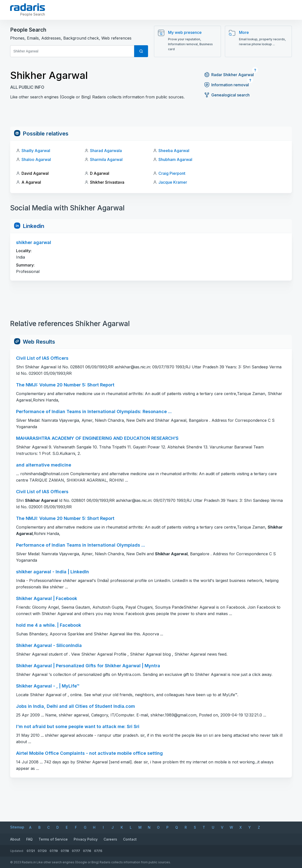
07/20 (42, 851)
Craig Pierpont (172, 173)
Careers (110, 839)
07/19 (54, 851)
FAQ (29, 839)
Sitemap (17, 827)
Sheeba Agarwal (174, 151)
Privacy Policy (86, 839)
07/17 (76, 851)
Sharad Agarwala (106, 151)
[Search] (141, 51)
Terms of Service (53, 839)
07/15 (98, 851)
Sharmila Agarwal (106, 159)
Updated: (17, 851)
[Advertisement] (151, 115)
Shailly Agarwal (36, 151)
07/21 (31, 851)
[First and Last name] (72, 51)
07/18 (65, 851)
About (15, 839)
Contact (130, 839)
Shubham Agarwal (175, 159)
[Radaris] (28, 7)
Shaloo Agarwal (36, 159)
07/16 (87, 851)
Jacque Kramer (173, 182)
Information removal (226, 85)
